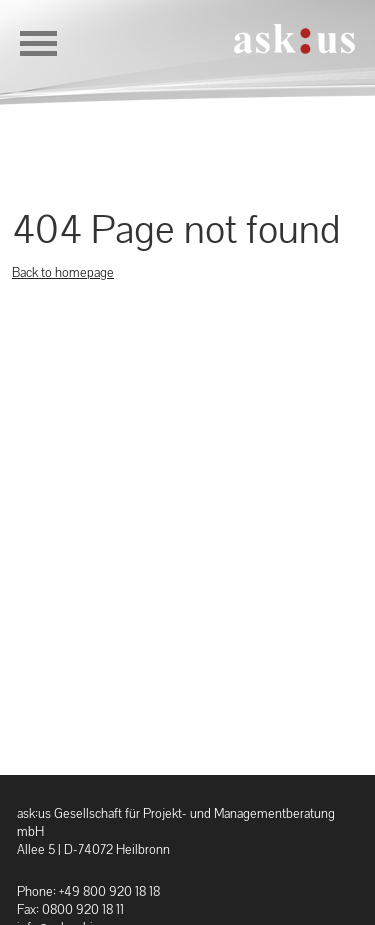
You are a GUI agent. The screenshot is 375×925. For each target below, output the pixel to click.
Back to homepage (63, 272)
